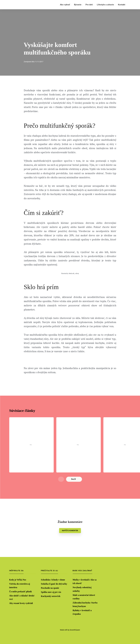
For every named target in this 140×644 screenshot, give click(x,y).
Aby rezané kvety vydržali (21, 603)
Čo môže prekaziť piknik (21, 591)
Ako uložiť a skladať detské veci (22, 597)
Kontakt (122, 5)
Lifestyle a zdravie (105, 5)
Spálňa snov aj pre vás (51, 592)
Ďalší (73, 490)
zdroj (77, 277)
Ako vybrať (65, 5)
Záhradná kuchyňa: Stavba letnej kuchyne (85, 604)
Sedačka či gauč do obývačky (54, 584)
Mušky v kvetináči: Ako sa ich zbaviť (85, 581)
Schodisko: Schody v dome (53, 579)
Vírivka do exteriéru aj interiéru (20, 585)
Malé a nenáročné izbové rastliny (84, 597)
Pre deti (89, 5)
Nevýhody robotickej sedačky (82, 589)
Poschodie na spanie (50, 588)
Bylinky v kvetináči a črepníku (82, 612)
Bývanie (78, 5)
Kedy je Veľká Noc (18, 579)
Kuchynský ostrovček (51, 596)
